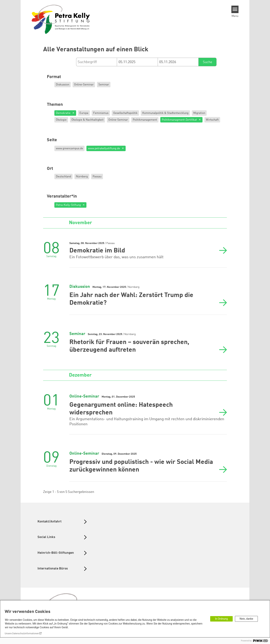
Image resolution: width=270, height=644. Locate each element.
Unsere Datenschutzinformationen (22, 634)
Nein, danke (246, 619)
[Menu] (235, 9)
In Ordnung (221, 619)
